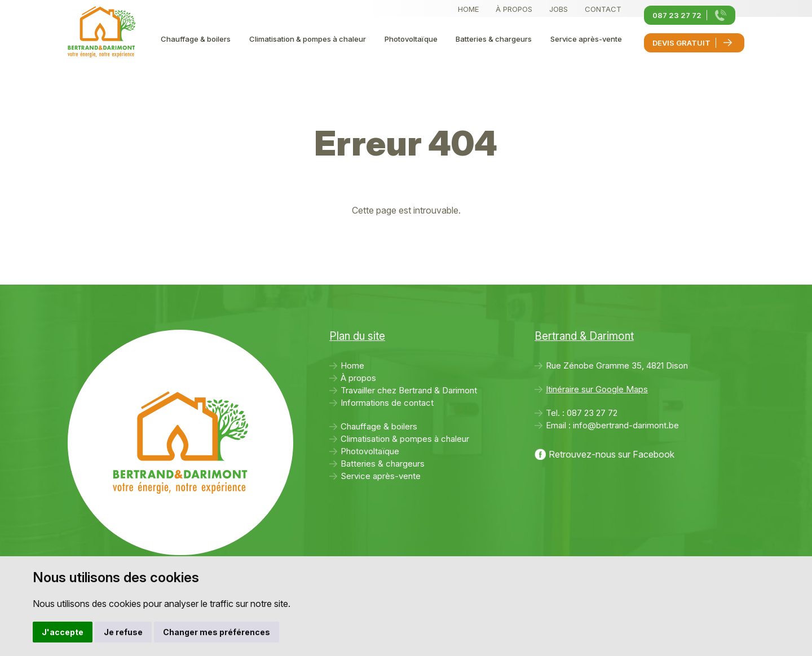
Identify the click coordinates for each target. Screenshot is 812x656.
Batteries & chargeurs (494, 39)
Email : (612, 425)
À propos (514, 9)
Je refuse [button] (123, 632)
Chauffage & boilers (196, 39)
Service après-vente (586, 39)
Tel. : (582, 413)
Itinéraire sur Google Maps (597, 389)
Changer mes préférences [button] (217, 632)
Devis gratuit (681, 43)
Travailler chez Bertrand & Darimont (409, 390)
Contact (603, 9)
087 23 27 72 (677, 15)
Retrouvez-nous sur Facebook (612, 454)
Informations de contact (387, 403)
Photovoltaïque (411, 39)
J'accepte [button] (63, 632)
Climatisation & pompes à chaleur (308, 39)
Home (468, 9)
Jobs (559, 9)
